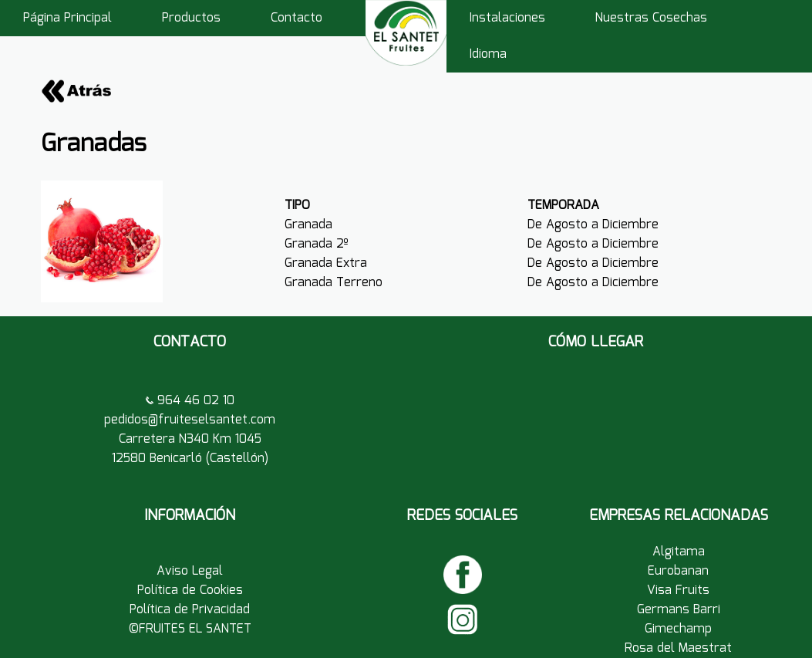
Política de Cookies (190, 591)
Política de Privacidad (190, 610)
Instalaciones (507, 18)
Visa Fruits (678, 591)
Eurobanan (678, 571)
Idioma (488, 54)
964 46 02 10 (194, 401)
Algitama (679, 552)
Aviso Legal (190, 571)
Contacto (296, 18)
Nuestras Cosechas (651, 18)
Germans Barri (679, 610)
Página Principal (67, 18)
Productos (191, 18)
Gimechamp (678, 629)
